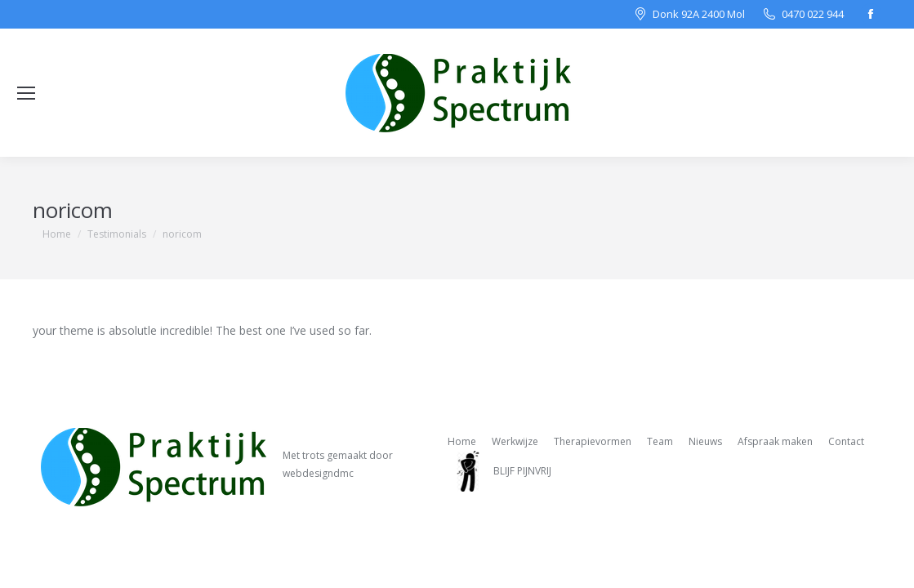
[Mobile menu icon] (26, 93)
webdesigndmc (318, 473)
